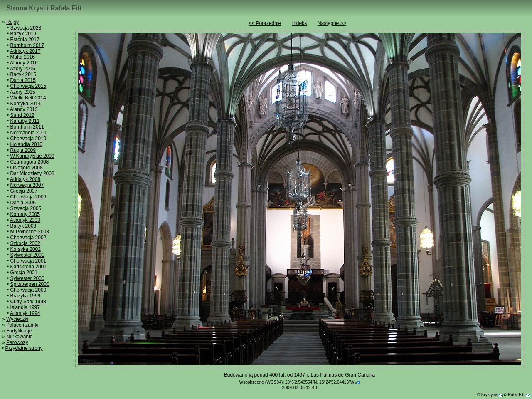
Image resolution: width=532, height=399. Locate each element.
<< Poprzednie (265, 23)
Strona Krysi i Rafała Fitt (44, 8)
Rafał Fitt (516, 395)
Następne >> (332, 23)
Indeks (299, 23)
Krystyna (489, 395)
